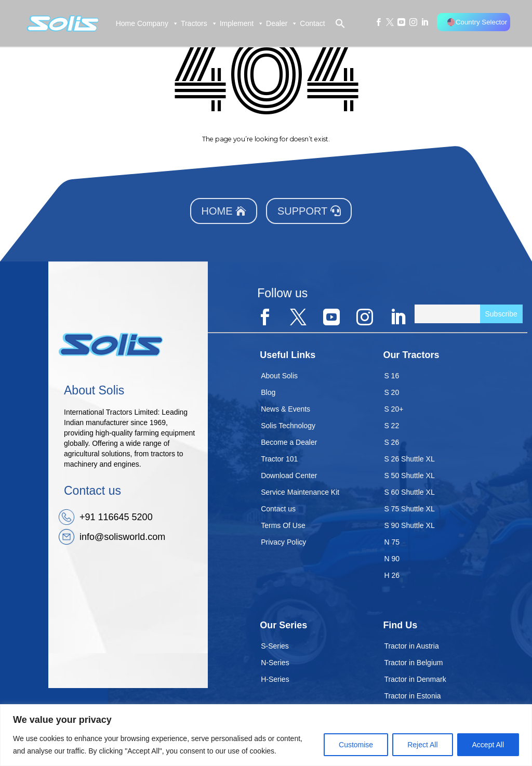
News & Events (285, 409)
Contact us (278, 509)
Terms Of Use (283, 525)
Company (158, 23)
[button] (336, 23)
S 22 (391, 426)
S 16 (391, 376)
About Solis (279, 376)
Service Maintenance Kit (300, 492)
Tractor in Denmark (415, 679)
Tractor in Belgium (413, 663)
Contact (312, 23)
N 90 (392, 559)
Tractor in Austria (411, 646)
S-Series (275, 646)
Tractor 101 (279, 459)
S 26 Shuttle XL (409, 459)
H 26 (392, 575)
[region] (266, 735)
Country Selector (477, 22)
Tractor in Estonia (412, 696)
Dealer (282, 23)
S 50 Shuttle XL (409, 476)
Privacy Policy (283, 542)
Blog (268, 392)
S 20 (391, 392)
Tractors (199, 23)
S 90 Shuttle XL (409, 525)
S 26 (391, 442)
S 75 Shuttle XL (409, 509)
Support (302, 211)
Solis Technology (288, 426)
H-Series (275, 679)
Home (125, 23)
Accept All (488, 745)
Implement (242, 23)
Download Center (289, 476)
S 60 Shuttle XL (409, 492)
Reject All (422, 745)
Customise (356, 745)
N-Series (275, 663)
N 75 (392, 542)
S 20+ (394, 409)
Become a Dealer (289, 442)
